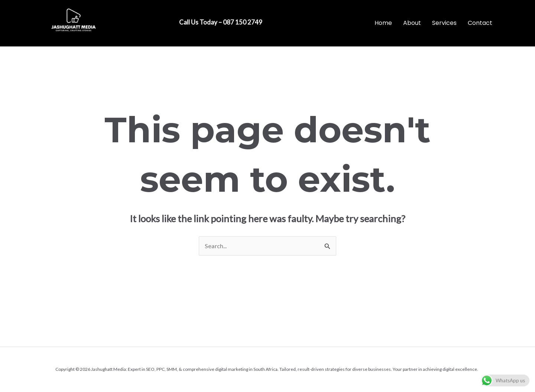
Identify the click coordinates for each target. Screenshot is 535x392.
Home (383, 23)
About (412, 23)
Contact (480, 23)
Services (444, 23)
